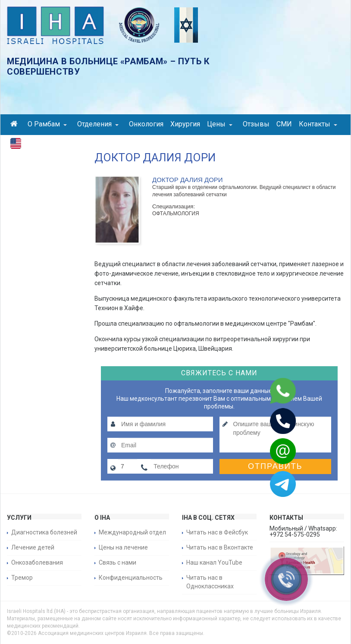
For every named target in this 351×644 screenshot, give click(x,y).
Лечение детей (33, 547)
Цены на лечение (123, 547)
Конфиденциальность (131, 578)
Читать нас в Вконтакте (220, 547)
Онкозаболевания (37, 562)
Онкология (146, 124)
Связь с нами (118, 562)
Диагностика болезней (44, 532)
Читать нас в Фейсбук (217, 532)
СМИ (284, 124)
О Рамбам (47, 124)
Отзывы (256, 124)
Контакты (318, 124)
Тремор (22, 578)
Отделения (98, 124)
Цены (220, 124)
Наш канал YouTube (214, 562)
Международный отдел (132, 532)
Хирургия (185, 124)
